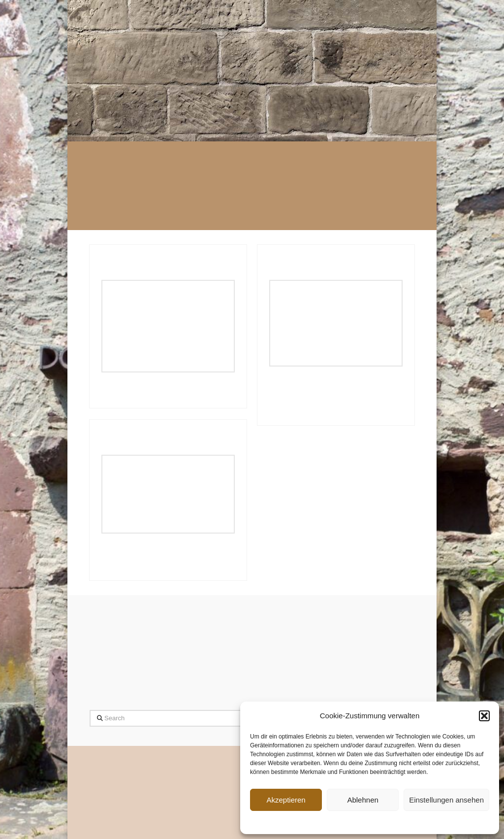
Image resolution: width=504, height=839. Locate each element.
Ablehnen (362, 800)
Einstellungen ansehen (446, 800)
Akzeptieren (286, 800)
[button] (484, 716)
